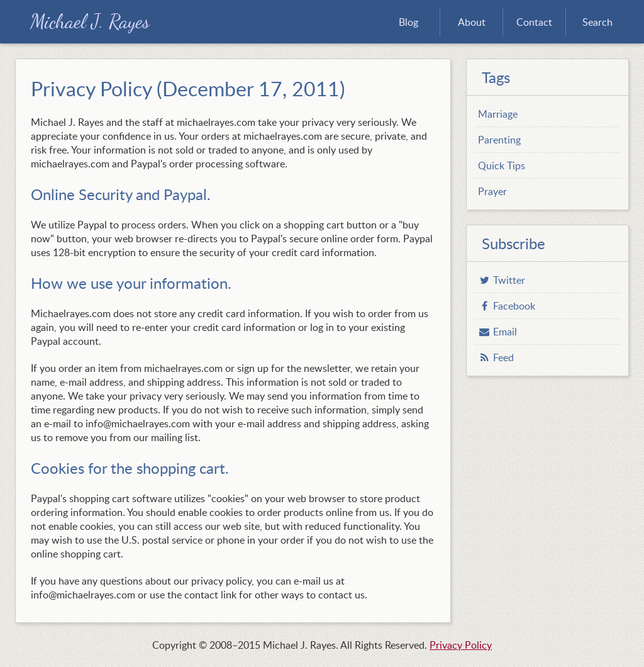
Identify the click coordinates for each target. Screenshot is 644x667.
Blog (408, 22)
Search (597, 22)
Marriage (498, 114)
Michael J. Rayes (90, 22)
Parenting (499, 140)
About (472, 22)
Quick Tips (502, 165)
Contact (534, 22)
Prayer (492, 191)
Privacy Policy (461, 645)
